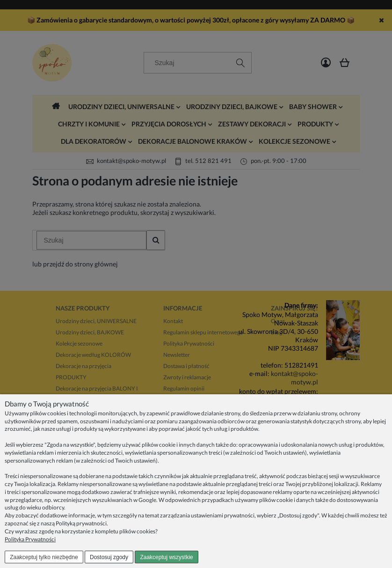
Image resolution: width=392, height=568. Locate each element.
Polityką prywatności (81, 523)
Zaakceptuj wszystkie (166, 557)
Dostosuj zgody (109, 557)
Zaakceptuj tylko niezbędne (44, 557)
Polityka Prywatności (30, 539)
